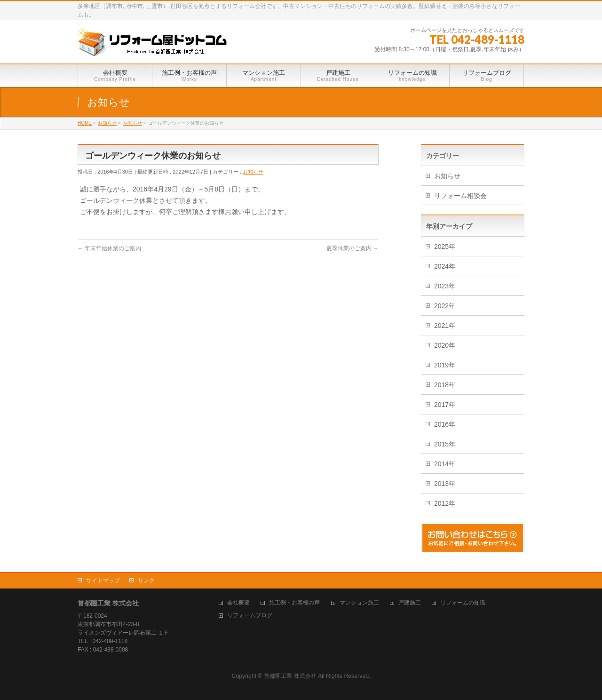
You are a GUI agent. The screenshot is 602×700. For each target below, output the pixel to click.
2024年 (445, 266)
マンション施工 (359, 603)
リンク (146, 581)
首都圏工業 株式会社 (290, 676)
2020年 (445, 345)
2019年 (445, 365)
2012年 (445, 503)
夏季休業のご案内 (352, 248)
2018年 (445, 385)
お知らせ (253, 172)
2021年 (445, 326)
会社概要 (238, 603)
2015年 (445, 444)
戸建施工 (410, 603)
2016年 (445, 424)
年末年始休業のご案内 (109, 248)
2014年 (445, 464)
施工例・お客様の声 (294, 603)
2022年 (445, 306)
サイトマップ (103, 581)
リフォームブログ (250, 616)
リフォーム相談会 (460, 196)
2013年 (445, 484)
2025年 (445, 247)
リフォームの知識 (463, 603)
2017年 (445, 405)
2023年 (445, 286)
